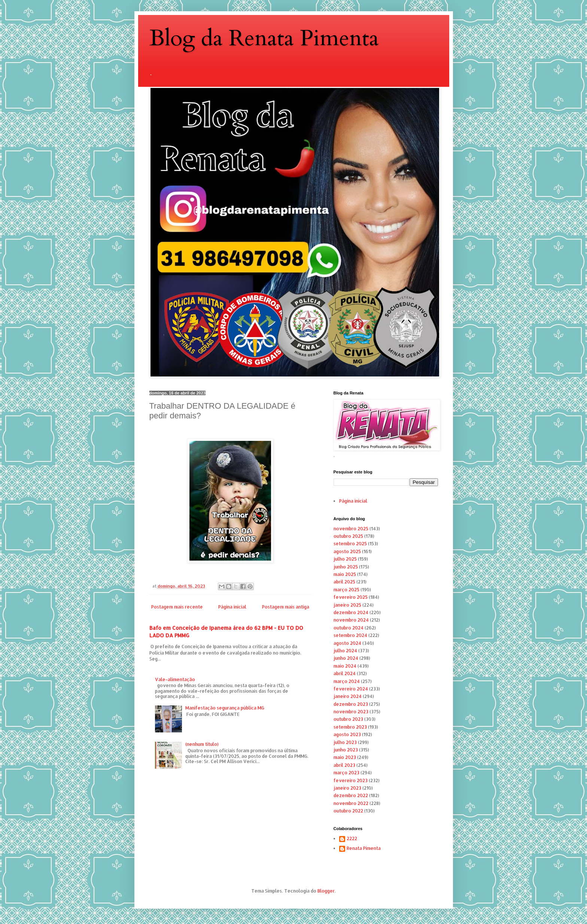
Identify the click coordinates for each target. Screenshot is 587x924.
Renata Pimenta (364, 848)
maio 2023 (345, 757)
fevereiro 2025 (351, 597)
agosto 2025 (347, 551)
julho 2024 (345, 651)
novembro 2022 (351, 803)
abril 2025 (344, 582)
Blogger (326, 891)
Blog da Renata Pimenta (264, 38)
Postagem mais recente (177, 607)
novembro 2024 (351, 620)
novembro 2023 (351, 712)
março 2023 (346, 773)
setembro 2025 (350, 544)
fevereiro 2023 (351, 780)
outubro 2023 (348, 719)
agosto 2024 (347, 643)
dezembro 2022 (351, 795)
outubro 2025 (348, 536)
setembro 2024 (350, 635)
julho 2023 (345, 742)
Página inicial (232, 607)
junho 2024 (346, 658)
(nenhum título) (202, 744)
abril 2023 (344, 765)
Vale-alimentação (175, 679)
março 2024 (347, 681)
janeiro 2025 (347, 605)
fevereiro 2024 (351, 689)
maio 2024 (345, 666)
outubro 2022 (348, 811)
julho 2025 (345, 559)
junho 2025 (346, 567)
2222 (352, 839)
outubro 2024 (349, 628)
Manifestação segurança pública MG (225, 708)
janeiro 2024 (348, 696)
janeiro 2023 (347, 788)
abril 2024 (345, 673)
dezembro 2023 (351, 704)
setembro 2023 (350, 727)
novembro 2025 (351, 529)
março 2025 (346, 590)
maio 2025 (345, 574)
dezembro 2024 (351, 612)
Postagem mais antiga (286, 607)
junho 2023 (346, 750)
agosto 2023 (347, 734)
